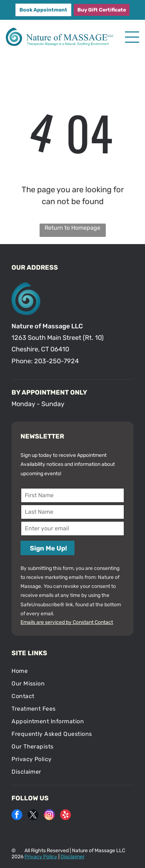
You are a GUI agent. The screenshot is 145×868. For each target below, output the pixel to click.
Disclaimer (72, 857)
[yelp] (65, 816)
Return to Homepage (72, 228)
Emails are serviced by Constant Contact (67, 622)
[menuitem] (72, 671)
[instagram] (49, 816)
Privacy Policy (41, 857)
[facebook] (17, 816)
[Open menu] (132, 37)
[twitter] (33, 816)
